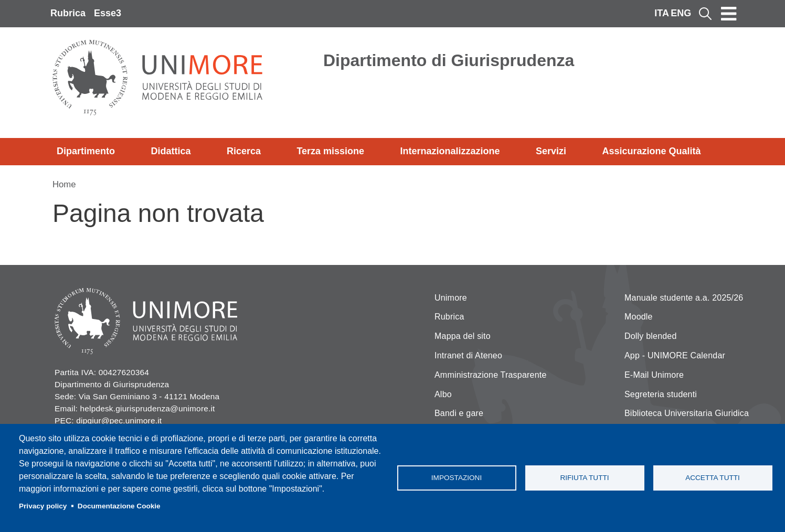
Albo (443, 394)
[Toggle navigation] (729, 14)
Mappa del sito (463, 336)
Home (64, 184)
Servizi (551, 151)
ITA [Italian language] (662, 13)
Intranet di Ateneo (468, 355)
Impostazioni (457, 478)
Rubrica (68, 13)
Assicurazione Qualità (651, 151)
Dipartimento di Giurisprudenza (449, 60)
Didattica (171, 151)
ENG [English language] (681, 13)
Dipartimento (86, 151)
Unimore (451, 298)
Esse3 (108, 13)
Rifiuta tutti (584, 478)
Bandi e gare (459, 413)
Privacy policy (43, 506)
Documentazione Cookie (119, 506)
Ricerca (244, 151)
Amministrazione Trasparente (491, 375)
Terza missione (330, 151)
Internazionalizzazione (450, 151)
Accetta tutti (713, 478)
